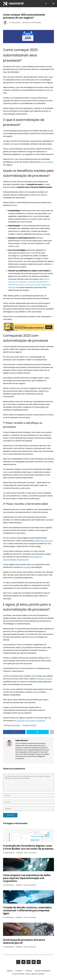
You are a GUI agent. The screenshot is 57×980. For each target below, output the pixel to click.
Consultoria (19, 971)
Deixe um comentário (30, 853)
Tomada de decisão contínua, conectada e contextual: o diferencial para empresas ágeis (27, 910)
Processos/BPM (36, 23)
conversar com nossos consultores (31, 721)
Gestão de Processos (30, 726)
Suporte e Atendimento (43, 971)
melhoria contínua (45, 679)
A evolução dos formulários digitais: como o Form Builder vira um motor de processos (28, 847)
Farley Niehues (10, 885)
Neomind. (21, 974)
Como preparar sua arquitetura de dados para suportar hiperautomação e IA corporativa (27, 878)
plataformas (43, 541)
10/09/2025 (19, 917)
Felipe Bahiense (16, 23)
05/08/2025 (19, 947)
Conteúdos (29, 971)
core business (47, 162)
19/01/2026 (19, 853)
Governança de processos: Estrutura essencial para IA (24, 941)
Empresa (10, 971)
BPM (46, 279)
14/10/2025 (19, 885)
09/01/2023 (26, 23)
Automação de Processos (12, 726)
